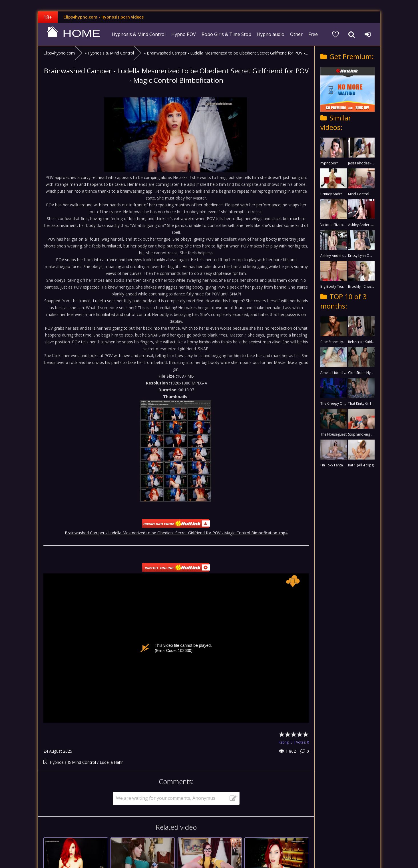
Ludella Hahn (112, 762)
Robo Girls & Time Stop (226, 34)
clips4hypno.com (73, 34)
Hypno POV (184, 34)
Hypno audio (271, 34)
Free (313, 34)
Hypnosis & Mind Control (139, 34)
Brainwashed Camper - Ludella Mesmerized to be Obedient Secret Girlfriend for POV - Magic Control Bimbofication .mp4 (176, 533)
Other (296, 34)
